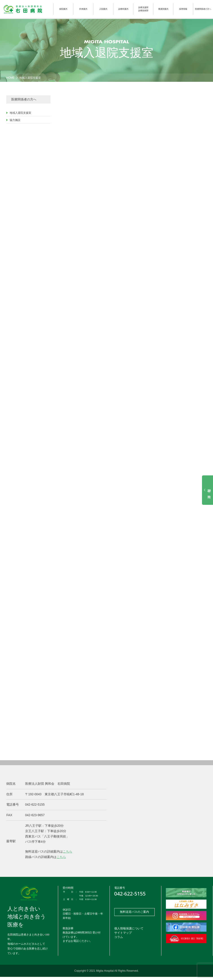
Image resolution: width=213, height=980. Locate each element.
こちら (68, 855)
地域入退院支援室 (30, 78)
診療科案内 (123, 9)
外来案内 (83, 9)
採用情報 (183, 9)
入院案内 (103, 9)
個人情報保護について (128, 933)
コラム (118, 941)
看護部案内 (163, 9)
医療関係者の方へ (203, 9)
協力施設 (15, 120)
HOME (10, 78)
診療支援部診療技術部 (143, 9)
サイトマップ (122, 937)
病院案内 (63, 9)
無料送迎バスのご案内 (134, 916)
